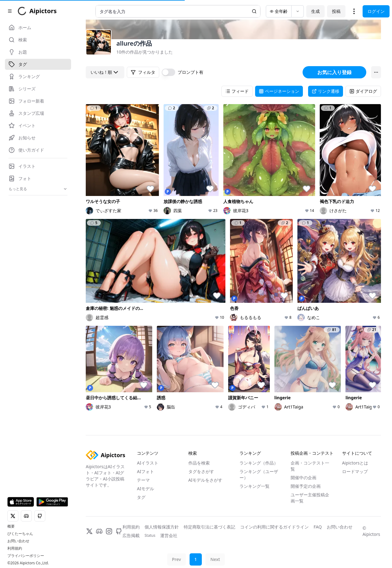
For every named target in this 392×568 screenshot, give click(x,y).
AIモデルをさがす (205, 480)
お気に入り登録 (334, 72)
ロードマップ (355, 471)
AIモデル (145, 489)
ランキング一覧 (254, 486)
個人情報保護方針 (162, 527)
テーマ (143, 480)
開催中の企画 (303, 478)
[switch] (168, 72)
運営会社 (169, 535)
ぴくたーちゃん (20, 534)
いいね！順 (105, 72)
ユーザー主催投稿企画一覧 (310, 498)
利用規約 (15, 548)
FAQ (318, 527)
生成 (330, 11)
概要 (11, 526)
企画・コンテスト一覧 (310, 466)
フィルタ (143, 72)
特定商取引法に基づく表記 (209, 527)
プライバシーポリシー (26, 556)
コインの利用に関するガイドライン (274, 527)
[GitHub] (119, 531)
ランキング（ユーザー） (259, 474)
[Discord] (99, 531)
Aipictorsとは (355, 463)
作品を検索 (199, 463)
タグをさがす (201, 471)
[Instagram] (109, 531)
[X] (89, 531)
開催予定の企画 (306, 486)
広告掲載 (131, 535)
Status (150, 536)
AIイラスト (148, 463)
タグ (141, 497)
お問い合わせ (18, 541)
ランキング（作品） (259, 463)
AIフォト (145, 471)
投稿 (351, 11)
